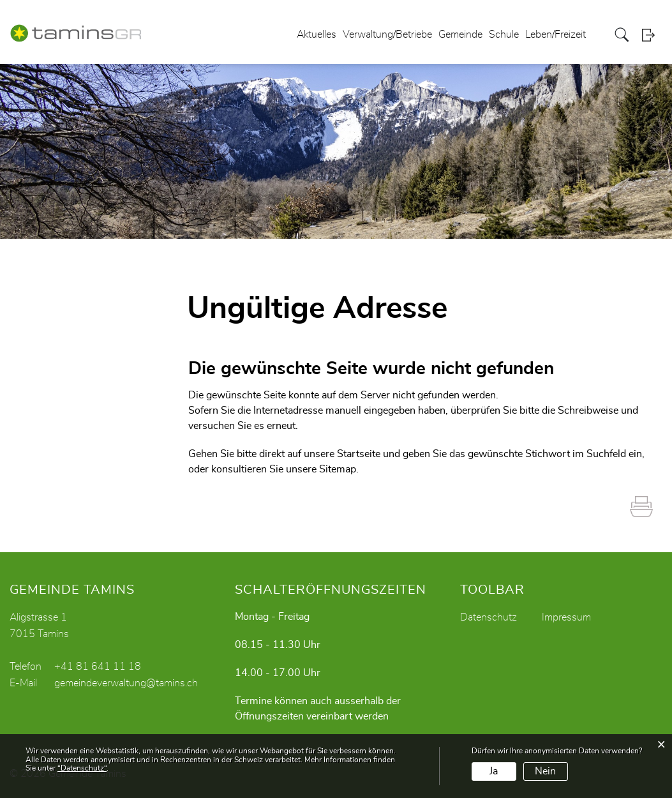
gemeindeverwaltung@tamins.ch (126, 683)
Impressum (566, 617)
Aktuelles (317, 34)
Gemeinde (460, 34)
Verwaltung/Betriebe (387, 34)
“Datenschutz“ (82, 768)
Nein (545, 771)
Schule (504, 34)
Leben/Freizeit (556, 34)
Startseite (359, 454)
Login (652, 35)
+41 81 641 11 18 (98, 666)
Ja (494, 771)
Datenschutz (489, 617)
